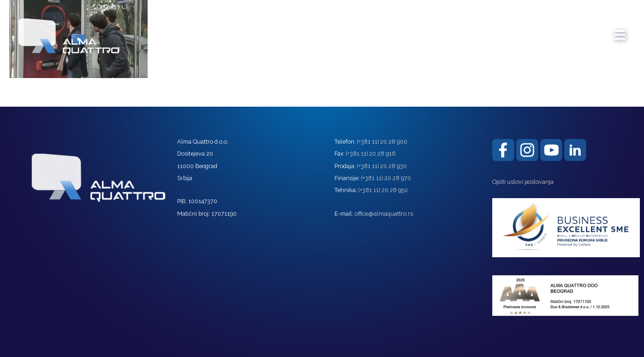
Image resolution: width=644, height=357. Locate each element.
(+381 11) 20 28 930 (382, 166)
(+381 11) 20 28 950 (383, 190)
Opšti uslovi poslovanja (523, 182)
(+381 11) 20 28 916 (371, 154)
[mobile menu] (620, 30)
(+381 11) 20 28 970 (386, 178)
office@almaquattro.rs (384, 214)
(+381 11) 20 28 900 (382, 142)
